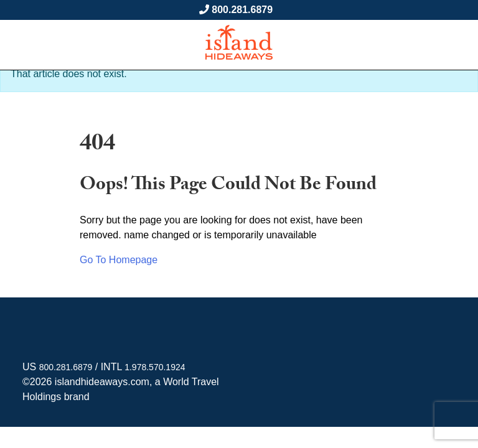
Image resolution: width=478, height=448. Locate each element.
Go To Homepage (119, 260)
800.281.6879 (242, 10)
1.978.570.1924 (155, 367)
